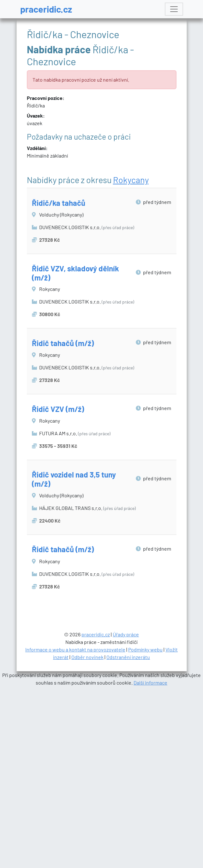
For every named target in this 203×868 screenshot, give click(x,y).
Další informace (150, 859)
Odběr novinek (87, 833)
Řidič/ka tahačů (59, 203)
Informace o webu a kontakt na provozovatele (75, 826)
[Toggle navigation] (174, 9)
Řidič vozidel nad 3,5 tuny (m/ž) (74, 479)
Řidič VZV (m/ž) (58, 409)
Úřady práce (126, 811)
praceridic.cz (46, 9)
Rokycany (131, 180)
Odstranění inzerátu (128, 833)
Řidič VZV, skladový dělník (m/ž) (75, 273)
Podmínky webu (145, 826)
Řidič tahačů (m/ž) (63, 343)
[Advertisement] (102, 663)
